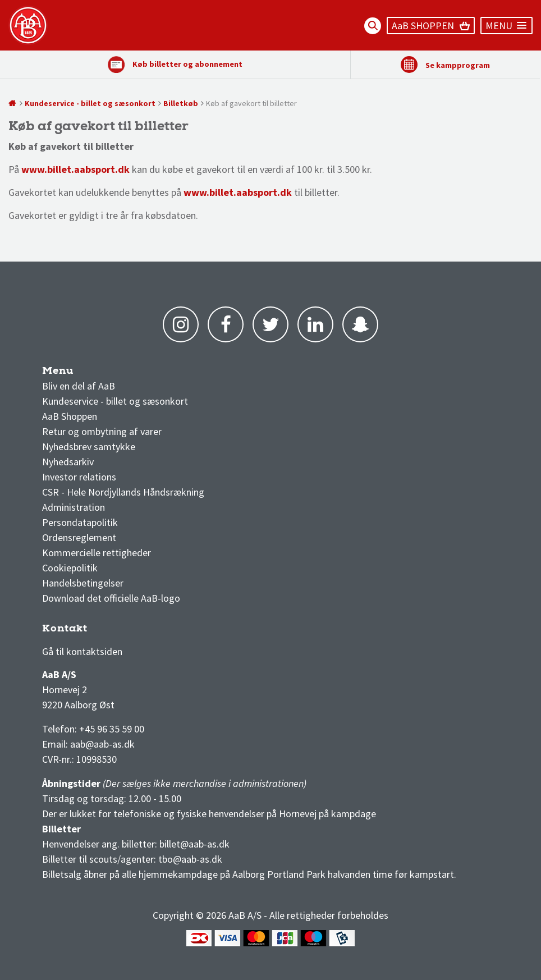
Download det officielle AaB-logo (111, 598)
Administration (74, 507)
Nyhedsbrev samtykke (89, 447)
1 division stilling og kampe (107, 631)
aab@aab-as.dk (102, 744)
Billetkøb (181, 103)
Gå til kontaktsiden (82, 651)
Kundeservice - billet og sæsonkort (90, 103)
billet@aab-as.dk (194, 844)
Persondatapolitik (80, 522)
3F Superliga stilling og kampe (95, 631)
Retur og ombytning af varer (102, 431)
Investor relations (79, 477)
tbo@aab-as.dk (190, 859)
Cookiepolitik (70, 568)
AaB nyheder (78, 374)
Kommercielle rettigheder (97, 553)
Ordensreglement (80, 537)
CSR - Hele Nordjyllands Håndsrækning (123, 492)
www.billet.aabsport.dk (238, 192)
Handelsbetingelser (83, 583)
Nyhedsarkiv (68, 462)
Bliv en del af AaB (79, 386)
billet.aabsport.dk (88, 169)
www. (34, 169)
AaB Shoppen (70, 416)
